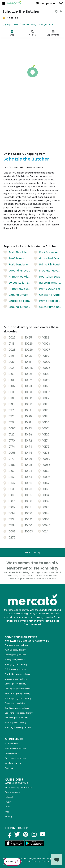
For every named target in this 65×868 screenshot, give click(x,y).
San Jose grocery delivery (16, 718)
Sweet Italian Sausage (17, 283)
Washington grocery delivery (18, 727)
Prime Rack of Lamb (48, 301)
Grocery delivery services (16, 758)
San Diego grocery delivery (17, 708)
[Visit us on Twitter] (17, 834)
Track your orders (13, 792)
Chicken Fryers (47, 295)
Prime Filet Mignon (17, 277)
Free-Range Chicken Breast (48, 271)
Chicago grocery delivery (16, 679)
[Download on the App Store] (14, 844)
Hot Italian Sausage (48, 277)
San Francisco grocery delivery (19, 713)
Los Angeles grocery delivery (18, 689)
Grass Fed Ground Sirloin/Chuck (48, 259)
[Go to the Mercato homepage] (14, 3)
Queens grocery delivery (16, 703)
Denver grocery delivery (15, 684)
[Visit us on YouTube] (43, 834)
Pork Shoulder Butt (48, 252)
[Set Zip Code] (45, 4)
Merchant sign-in (13, 763)
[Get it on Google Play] (34, 844)
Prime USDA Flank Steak (48, 289)
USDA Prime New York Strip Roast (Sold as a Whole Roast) (48, 307)
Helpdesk (9, 797)
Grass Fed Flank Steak (17, 301)
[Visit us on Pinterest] (26, 834)
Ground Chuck (16, 295)
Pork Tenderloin (17, 265)
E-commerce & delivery (15, 749)
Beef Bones (14, 259)
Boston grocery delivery (15, 655)
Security (9, 816)
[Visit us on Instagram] (34, 834)
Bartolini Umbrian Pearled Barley (48, 283)
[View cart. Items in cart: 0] (61, 3)
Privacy (8, 802)
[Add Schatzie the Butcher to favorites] (59, 11)
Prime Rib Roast (47, 265)
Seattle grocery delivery (16, 723)
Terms (8, 807)
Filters (12, 862)
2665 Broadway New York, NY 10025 (38, 25)
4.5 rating (10, 18)
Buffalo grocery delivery (15, 669)
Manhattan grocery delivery (17, 694)
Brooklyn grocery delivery (16, 664)
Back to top (32, 552)
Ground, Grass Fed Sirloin (17, 271)
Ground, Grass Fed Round (17, 307)
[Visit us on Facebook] (9, 834)
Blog (7, 812)
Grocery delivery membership (18, 787)
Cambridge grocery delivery (17, 674)
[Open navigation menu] (4, 3)
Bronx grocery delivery (15, 660)
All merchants (11, 744)
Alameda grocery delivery (16, 645)
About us (9, 768)
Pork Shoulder (16, 252)
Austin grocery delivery (15, 650)
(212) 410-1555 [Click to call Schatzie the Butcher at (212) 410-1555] (10, 25)
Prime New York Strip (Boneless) (17, 289)
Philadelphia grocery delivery (18, 698)
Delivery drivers (12, 753)
